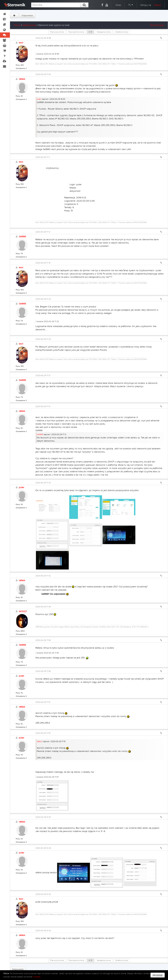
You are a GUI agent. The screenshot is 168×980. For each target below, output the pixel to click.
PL (131, 5)
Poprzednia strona (76, 32)
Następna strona (104, 32)
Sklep (118, 5)
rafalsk (22, 79)
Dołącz (158, 5)
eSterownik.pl (29, 25)
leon (21, 43)
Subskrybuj (157, 25)
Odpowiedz (27, 16)
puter (39, 99)
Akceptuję (158, 975)
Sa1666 (22, 237)
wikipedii (37, 977)
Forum (17, 25)
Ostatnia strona (121, 32)
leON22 (23, 611)
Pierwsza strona (57, 32)
